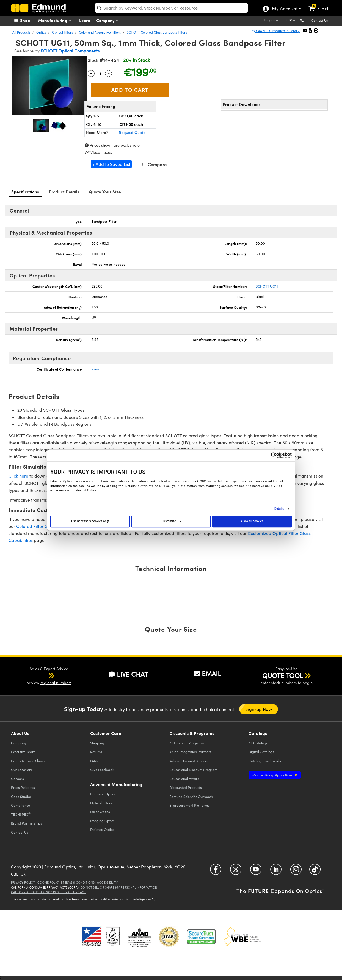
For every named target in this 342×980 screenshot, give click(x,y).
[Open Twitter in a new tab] (236, 871)
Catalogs (258, 743)
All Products (21, 32)
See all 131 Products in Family (276, 31)
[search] (171, 8)
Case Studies (21, 796)
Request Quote (132, 133)
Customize (171, 521)
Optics (41, 32)
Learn (85, 20)
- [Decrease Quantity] (91, 73)
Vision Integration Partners (190, 752)
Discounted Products (186, 787)
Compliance (20, 805)
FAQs (94, 761)
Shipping (97, 743)
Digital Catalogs (261, 752)
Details (279, 509)
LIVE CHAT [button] (128, 674)
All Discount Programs (187, 743)
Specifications (25, 192)
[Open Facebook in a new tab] (216, 871)
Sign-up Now (258, 709)
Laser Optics (100, 811)
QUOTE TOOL (283, 675)
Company (109, 20)
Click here (18, 476)
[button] (306, 20)
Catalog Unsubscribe (265, 761)
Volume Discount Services (189, 761)
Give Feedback (102, 769)
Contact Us (320, 20)
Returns (96, 752)
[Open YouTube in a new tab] (256, 871)
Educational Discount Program (193, 769)
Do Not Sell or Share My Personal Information (119, 887)
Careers (17, 779)
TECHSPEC (21, 814)
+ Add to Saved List (111, 164)
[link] (321, 4)
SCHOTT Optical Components (70, 51)
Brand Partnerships (27, 823)
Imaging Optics (102, 821)
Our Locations (22, 769)
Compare (155, 164)
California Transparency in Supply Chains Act (48, 892)
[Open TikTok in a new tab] (315, 871)
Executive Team (23, 752)
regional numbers (56, 683)
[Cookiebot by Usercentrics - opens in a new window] (268, 455)
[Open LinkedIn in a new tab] (276, 871)
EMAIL (207, 673)
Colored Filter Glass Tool (41, 526)
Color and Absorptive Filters (100, 32)
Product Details (64, 192)
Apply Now (272, 775)
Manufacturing (56, 20)
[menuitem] (28, 20)
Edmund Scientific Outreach (191, 796)
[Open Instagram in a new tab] (296, 871)
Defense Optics (102, 829)
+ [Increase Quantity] (109, 73)
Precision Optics (103, 794)
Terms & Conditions (79, 882)
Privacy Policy (23, 882)
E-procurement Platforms (189, 805)
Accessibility (107, 882)
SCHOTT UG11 (267, 286)
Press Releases (23, 787)
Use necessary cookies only (90, 521)
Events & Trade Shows (28, 761)
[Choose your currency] (291, 21)
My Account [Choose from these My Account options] (284, 9)
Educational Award (184, 779)
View (95, 369)
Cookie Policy (49, 882)
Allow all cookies (252, 521)
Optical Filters (62, 32)
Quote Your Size (105, 192)
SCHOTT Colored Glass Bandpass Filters (157, 32)
